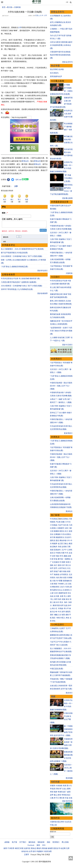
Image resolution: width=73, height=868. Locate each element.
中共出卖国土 (66, 534)
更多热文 (69, 511)
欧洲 (46, 851)
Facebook (31, 845)
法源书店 (27, 848)
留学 (56, 599)
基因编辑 (66, 581)
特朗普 (53, 522)
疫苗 (71, 531)
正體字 (27, 855)
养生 (54, 621)
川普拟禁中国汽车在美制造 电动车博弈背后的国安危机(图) (60, 55)
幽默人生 (58, 615)
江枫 (52, 798)
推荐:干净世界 (9, 848)
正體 (67, 2)
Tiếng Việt (41, 855)
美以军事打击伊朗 (57, 69)
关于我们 (23, 842)
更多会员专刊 (67, 62)
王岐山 (66, 544)
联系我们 (56, 842)
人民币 (60, 568)
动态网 (63, 848)
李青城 (64, 795)
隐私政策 (41, 842)
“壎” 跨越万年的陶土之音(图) (68, 178)
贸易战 (55, 525)
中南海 (58, 553)
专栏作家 (55, 782)
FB (60, 562)
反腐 (69, 556)
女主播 (57, 596)
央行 (56, 565)
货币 (56, 568)
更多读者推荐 (42, 295)
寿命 (67, 618)
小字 (45, 15)
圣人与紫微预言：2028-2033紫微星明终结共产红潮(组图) (22, 250)
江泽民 (70, 550)
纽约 (34, 851)
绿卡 (58, 602)
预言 (54, 618)
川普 (70, 519)
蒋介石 (55, 608)
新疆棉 (56, 531)
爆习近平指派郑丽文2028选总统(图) (14, 254)
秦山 (56, 795)
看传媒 (45, 848)
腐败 (65, 556)
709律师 (61, 584)
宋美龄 (61, 608)
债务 (59, 565)
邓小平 (66, 608)
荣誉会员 (25, 161)
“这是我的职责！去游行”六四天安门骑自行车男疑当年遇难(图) (61, 331)
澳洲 (54, 605)
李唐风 (60, 792)
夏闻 (69, 789)
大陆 (54, 581)
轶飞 (61, 789)
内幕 (63, 553)
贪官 (54, 556)
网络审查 (56, 587)
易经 (52, 615)
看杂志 (34, 848)
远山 (65, 789)
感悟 (67, 615)
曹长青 (62, 798)
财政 (65, 571)
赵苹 (52, 795)
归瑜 (57, 789)
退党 (57, 541)
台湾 (61, 574)
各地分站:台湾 (27, 851)
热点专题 (55, 66)
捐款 (49, 842)
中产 (52, 574)
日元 (69, 568)
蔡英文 (66, 574)
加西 (50, 851)
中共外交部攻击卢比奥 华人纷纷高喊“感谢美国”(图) (20, 280)
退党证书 (57, 848)
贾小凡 (69, 786)
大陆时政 (17, 7)
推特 (38, 845)
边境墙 (64, 547)
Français (34, 855)
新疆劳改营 (63, 593)
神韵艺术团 (19, 848)
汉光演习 (68, 537)
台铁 (66, 528)
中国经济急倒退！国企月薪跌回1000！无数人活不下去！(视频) (61, 386)
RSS (44, 845)
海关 (60, 599)
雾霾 (61, 581)
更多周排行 (68, 433)
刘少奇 (55, 612)
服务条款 (32, 842)
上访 (66, 584)
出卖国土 (53, 528)
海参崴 (56, 574)
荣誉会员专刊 (58, 12)
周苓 (52, 792)
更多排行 (69, 693)
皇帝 (63, 612)
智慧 (63, 615)
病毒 (63, 522)
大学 (20, 27)
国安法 (62, 531)
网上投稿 (65, 842)
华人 (65, 596)
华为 (61, 556)
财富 (69, 571)
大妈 (57, 578)
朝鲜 (64, 562)
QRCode (18, 180)
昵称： (5, 213)
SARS (56, 593)
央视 (61, 596)
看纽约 (39, 848)
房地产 (56, 571)
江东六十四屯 (65, 587)
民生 (62, 602)
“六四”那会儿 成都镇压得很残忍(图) (14, 268)
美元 (67, 565)
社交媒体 (56, 562)
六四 (71, 525)
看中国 (60, 559)
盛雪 (69, 792)
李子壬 (56, 798)
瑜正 (69, 795)
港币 (52, 571)
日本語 (47, 855)
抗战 (66, 605)
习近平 (60, 525)
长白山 (60, 590)
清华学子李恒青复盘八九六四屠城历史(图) (17, 290)
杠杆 (63, 565)
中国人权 (53, 825)
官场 (56, 559)
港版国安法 (60, 537)
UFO (68, 541)
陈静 (56, 792)
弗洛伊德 (63, 541)
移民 (69, 596)
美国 (52, 550)
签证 (67, 599)
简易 (65, 786)
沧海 (71, 798)
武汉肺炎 (64, 519)
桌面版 (7, 842)
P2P (57, 581)
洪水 (52, 534)
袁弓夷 (53, 537)
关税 (59, 547)
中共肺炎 (53, 519)
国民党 (53, 541)
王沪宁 (64, 550)
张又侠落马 (54, 73)
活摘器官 (61, 528)
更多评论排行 (42, 272)
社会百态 (68, 822)
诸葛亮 (68, 612)
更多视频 (69, 778)
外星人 (63, 618)
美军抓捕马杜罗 (56, 76)
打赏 (37, 15)
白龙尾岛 (66, 590)
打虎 (52, 559)
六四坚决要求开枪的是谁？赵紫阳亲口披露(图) (19, 283)
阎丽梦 (55, 544)
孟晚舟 (55, 547)
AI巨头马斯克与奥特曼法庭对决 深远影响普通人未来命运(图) (61, 45)
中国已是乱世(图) (57, 669)
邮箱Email (53, 832)
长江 (67, 531)
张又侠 (66, 525)
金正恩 (60, 544)
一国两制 (67, 559)
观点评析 (61, 822)
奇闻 (58, 618)
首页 (4, 7)
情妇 (58, 556)
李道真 (53, 789)
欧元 (65, 568)
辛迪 (67, 798)
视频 (53, 696)
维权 (56, 584)
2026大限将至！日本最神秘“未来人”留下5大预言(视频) (22, 257)
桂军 (62, 605)
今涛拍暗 (59, 786)
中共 (67, 553)
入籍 (54, 602)
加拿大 (68, 562)
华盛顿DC (40, 851)
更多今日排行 (67, 345)
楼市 (61, 571)
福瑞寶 (50, 848)
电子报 (14, 842)
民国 (58, 605)
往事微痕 (57, 534)
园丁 (65, 792)
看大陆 (10, 7)
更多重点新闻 (67, 198)
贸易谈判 (57, 550)
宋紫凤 (53, 786)
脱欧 (52, 565)
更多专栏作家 (67, 801)
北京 (71, 574)
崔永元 (53, 553)
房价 (61, 578)
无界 (68, 848)
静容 (59, 795)
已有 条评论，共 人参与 (12, 219)
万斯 (69, 547)
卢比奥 (58, 522)
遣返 (64, 599)
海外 (66, 602)
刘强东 (53, 578)
